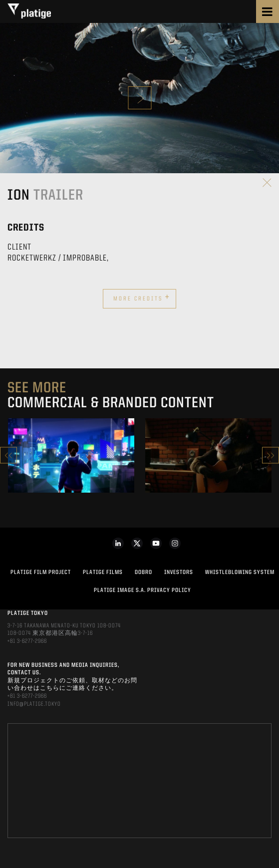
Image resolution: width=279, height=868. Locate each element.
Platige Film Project (41, 573)
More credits (142, 297)
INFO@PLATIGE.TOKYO (34, 704)
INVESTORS (179, 573)
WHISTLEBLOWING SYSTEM (240, 573)
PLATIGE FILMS (103, 573)
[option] (71, 455)
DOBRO (143, 573)
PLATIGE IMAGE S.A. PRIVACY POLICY (142, 590)
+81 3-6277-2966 (27, 641)
